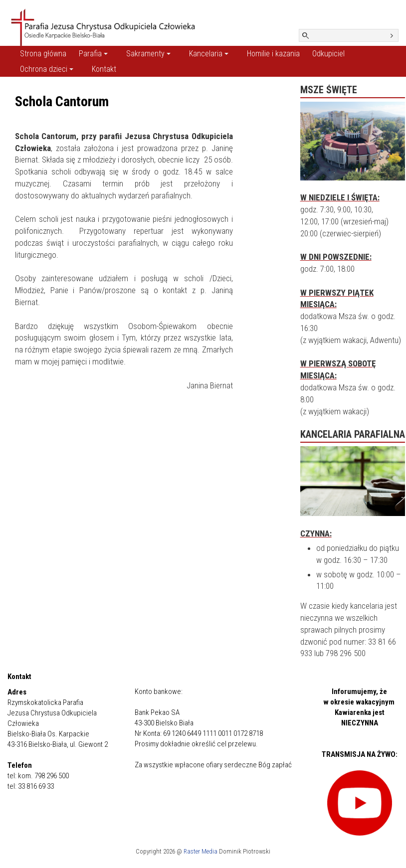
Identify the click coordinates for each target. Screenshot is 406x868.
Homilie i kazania (273, 54)
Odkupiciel (328, 54)
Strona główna (43, 54)
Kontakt (104, 69)
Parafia (93, 54)
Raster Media (201, 851)
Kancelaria (209, 54)
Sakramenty (148, 54)
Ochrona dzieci (47, 69)
